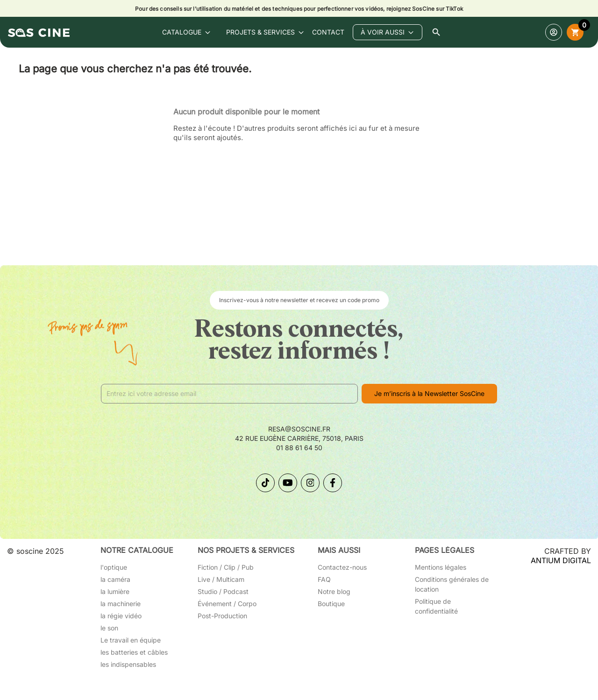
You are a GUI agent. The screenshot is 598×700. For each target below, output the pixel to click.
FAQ (324, 579)
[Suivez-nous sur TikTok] (265, 483)
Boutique (331, 604)
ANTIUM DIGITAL (561, 560)
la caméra (115, 579)
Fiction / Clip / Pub (226, 567)
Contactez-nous (342, 567)
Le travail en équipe (131, 640)
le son (109, 628)
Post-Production (222, 616)
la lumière (115, 591)
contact (328, 32)
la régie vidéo (121, 616)
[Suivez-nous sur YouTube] (288, 483)
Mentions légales (441, 567)
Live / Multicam (221, 579)
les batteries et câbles (134, 652)
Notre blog (334, 591)
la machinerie (121, 604)
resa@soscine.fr (299, 429)
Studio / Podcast (223, 591)
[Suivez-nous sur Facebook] (333, 483)
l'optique (114, 567)
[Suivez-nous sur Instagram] (310, 483)
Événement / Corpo (227, 604)
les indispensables (128, 664)
